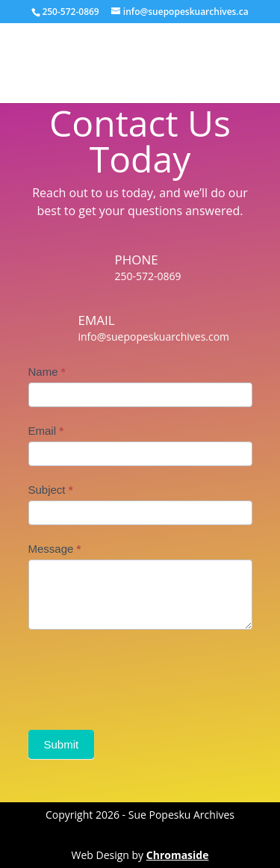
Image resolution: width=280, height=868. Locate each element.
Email (46, 431)
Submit (62, 744)
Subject (51, 490)
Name (47, 372)
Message (55, 549)
